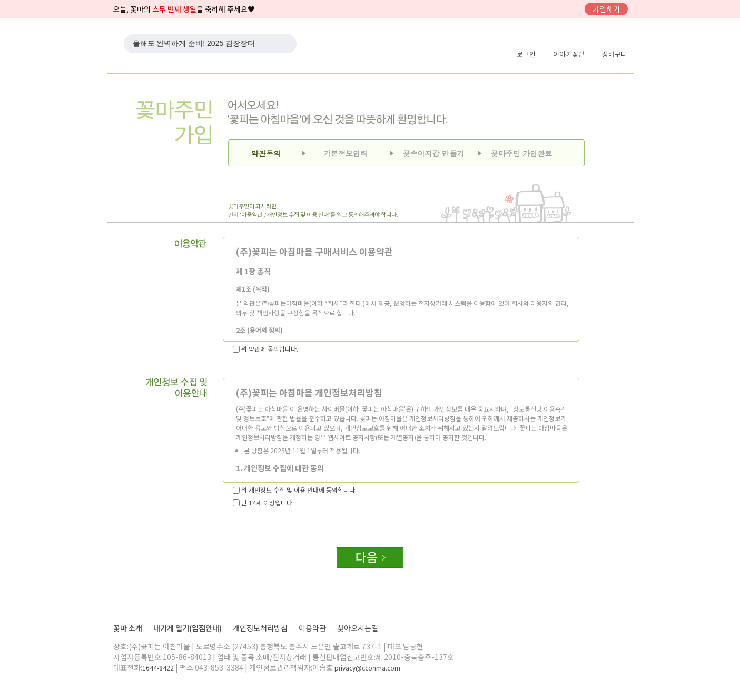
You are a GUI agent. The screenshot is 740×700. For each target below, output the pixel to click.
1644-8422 (158, 668)
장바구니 (615, 54)
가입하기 (606, 9)
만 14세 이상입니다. (263, 502)
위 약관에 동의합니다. (265, 349)
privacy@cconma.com (367, 668)
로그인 (526, 54)
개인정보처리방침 (261, 628)
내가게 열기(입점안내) (188, 628)
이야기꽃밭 (569, 54)
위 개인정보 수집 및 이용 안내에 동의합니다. (295, 490)
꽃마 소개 (129, 628)
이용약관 (313, 628)
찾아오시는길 (358, 628)
